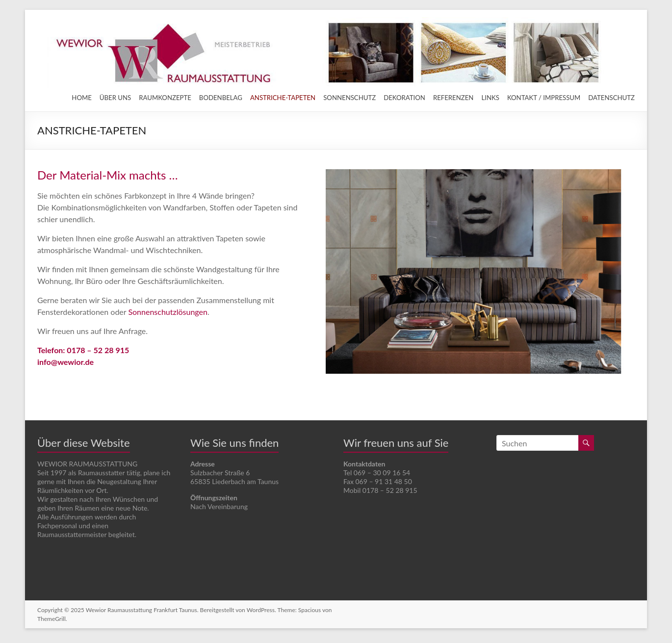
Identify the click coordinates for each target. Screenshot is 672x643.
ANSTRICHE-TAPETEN (283, 98)
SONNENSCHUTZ (349, 98)
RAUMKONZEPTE (165, 98)
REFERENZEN (453, 98)
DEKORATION (404, 98)
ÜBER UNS (115, 98)
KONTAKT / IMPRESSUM (544, 98)
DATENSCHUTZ (611, 98)
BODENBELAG (221, 98)
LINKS (490, 98)
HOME (82, 98)
